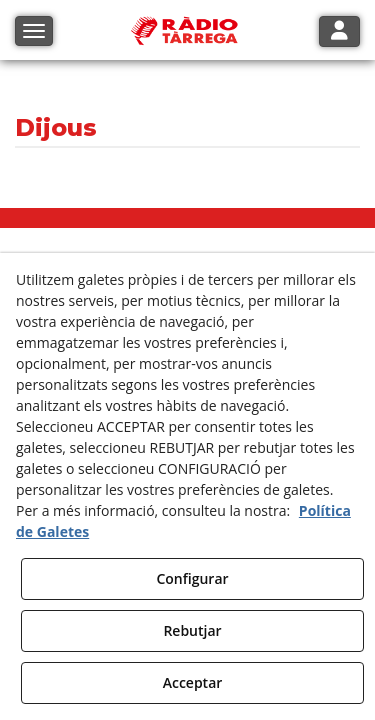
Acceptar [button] (193, 682)
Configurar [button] (192, 578)
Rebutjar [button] (192, 630)
